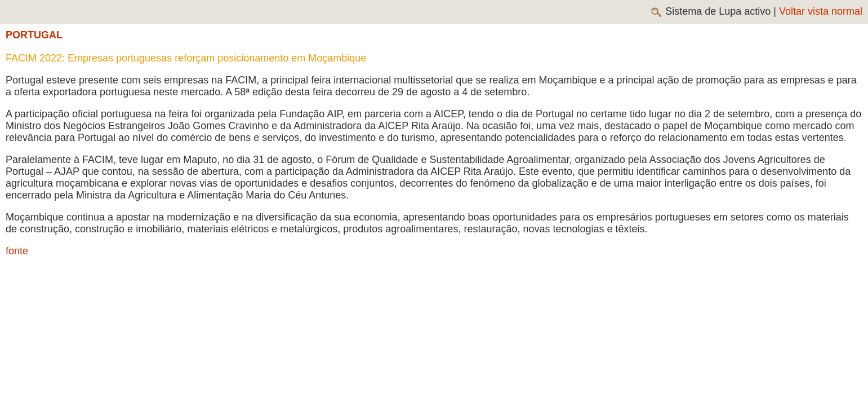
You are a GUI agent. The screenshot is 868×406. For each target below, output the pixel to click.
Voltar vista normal (821, 11)
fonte (17, 251)
